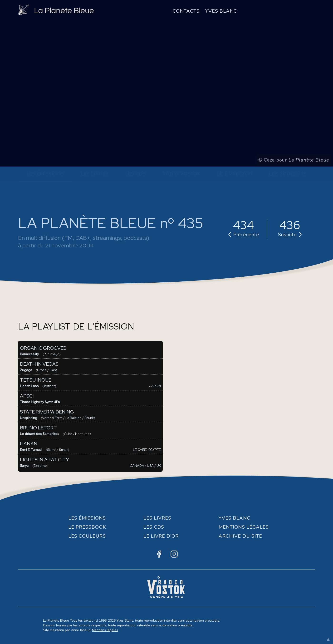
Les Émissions (45, 174)
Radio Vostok (181, 174)
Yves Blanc (221, 11)
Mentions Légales (244, 527)
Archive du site (240, 536)
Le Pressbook (87, 527)
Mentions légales (105, 630)
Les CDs (135, 174)
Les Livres (95, 174)
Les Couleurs (288, 174)
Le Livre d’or (235, 174)
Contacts (186, 11)
